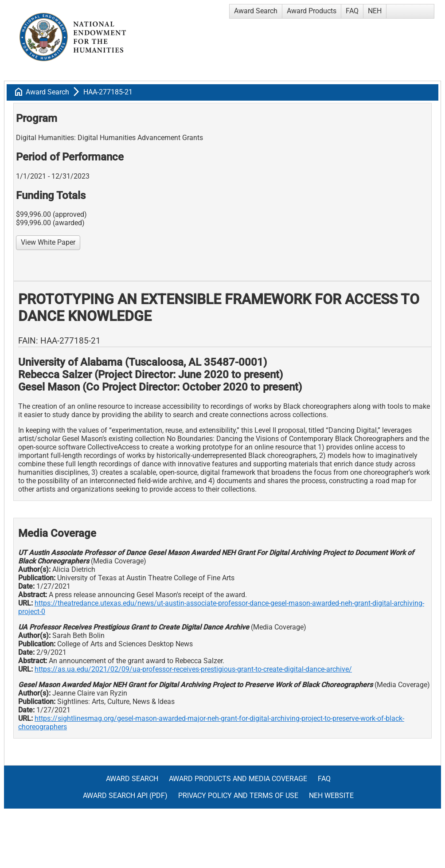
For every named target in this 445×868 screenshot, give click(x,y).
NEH (375, 11)
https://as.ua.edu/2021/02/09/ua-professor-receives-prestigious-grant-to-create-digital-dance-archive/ (193, 669)
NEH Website (331, 796)
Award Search (256, 11)
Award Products (312, 11)
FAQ (352, 11)
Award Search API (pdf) (125, 796)
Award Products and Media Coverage (238, 779)
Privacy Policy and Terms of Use (238, 796)
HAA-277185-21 (108, 92)
